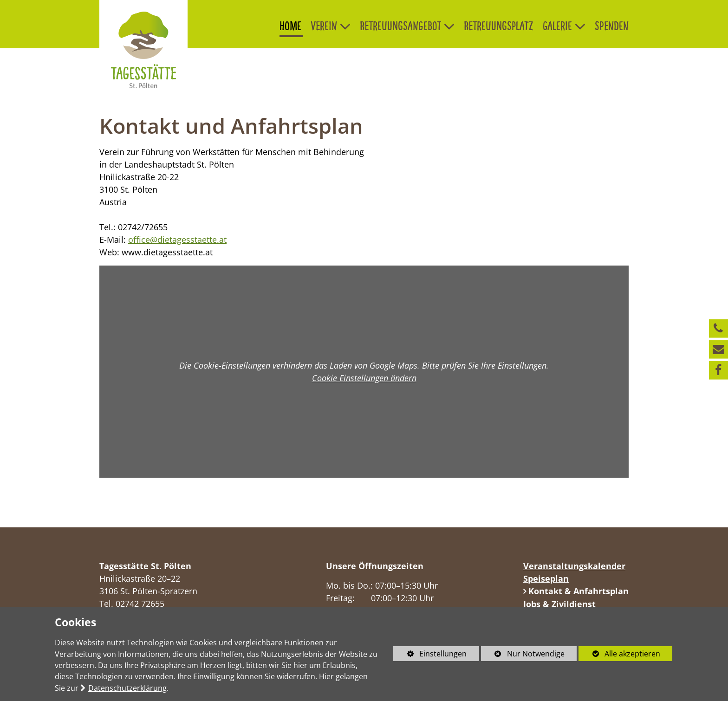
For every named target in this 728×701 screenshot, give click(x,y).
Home (290, 26)
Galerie (557, 26)
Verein (324, 26)
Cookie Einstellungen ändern (364, 378)
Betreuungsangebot (400, 26)
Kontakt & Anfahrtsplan (577, 591)
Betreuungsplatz (499, 26)
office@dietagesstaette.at (177, 240)
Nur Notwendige (523, 655)
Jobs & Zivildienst (559, 604)
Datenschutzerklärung (127, 688)
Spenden (612, 26)
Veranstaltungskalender (574, 566)
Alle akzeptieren (619, 654)
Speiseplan (546, 578)
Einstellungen (430, 655)
